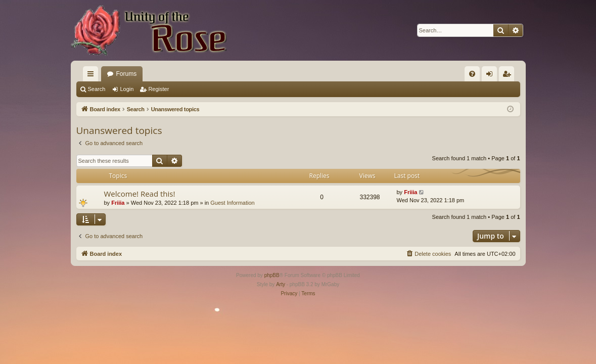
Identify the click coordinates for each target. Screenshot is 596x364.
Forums (127, 74)
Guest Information (232, 203)
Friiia (118, 203)
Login (127, 89)
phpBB (272, 275)
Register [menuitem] (508, 76)
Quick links (93, 76)
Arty (281, 284)
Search (97, 89)
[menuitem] (472, 74)
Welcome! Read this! (140, 194)
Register (158, 89)
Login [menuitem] (491, 76)
